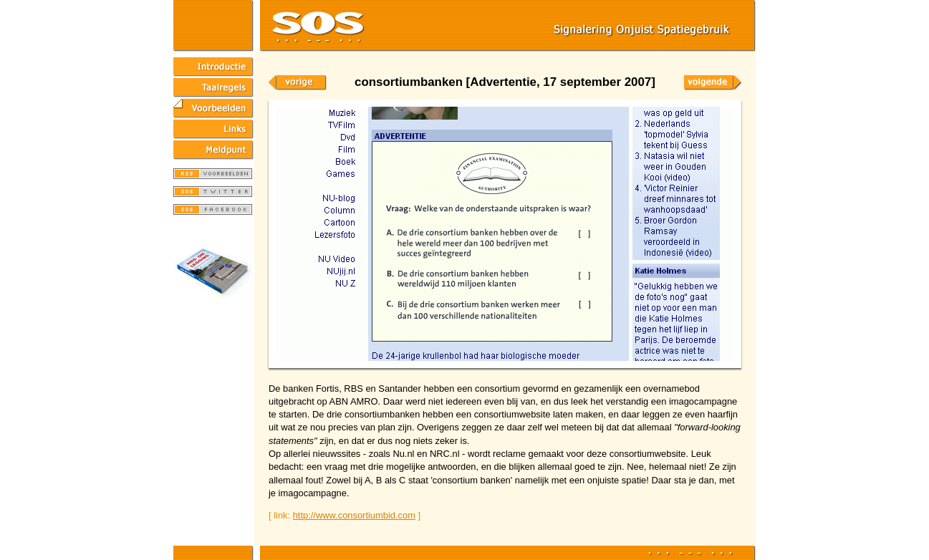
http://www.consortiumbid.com (354, 515)
